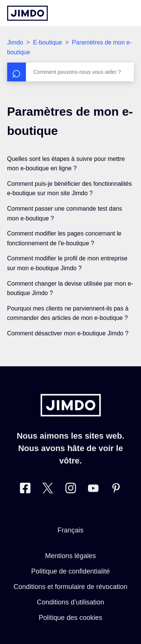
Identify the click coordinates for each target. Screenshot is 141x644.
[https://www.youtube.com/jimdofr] (93, 490)
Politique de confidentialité (70, 571)
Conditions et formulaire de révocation (70, 587)
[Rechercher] (71, 72)
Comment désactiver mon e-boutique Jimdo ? (68, 333)
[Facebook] (25, 490)
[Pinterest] (116, 490)
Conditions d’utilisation (70, 602)
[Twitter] (48, 490)
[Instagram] (71, 490)
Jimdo (15, 42)
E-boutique (48, 42)
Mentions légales (70, 556)
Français (70, 530)
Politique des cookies (70, 618)
